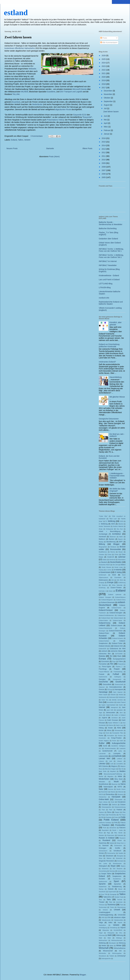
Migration (110, 776)
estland (16, 13)
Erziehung (102, 588)
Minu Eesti (118, 779)
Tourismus (112, 905)
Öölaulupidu (119, 800)
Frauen (117, 669)
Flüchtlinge (103, 669)
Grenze (101, 690)
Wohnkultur (102, 953)
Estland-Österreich (116, 631)
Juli (105, 108)
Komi (108, 733)
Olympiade (116, 797)
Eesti (114, 575)
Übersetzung (121, 907)
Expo (114, 661)
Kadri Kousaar (113, 720)
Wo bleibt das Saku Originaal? (117, 490)
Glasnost (102, 687)
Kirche (101, 730)
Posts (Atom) (54, 157)
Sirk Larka (103, 863)
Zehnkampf (121, 956)
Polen (116, 817)
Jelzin (101, 715)
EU (111, 656)
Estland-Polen (104, 633)
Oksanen (120, 794)
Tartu (109, 899)
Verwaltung (114, 928)
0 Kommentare (37, 136)
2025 (104, 59)
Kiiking (101, 728)
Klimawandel (119, 730)
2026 (104, 56)
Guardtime (51, 92)
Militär (120, 776)
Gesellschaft (120, 682)
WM (120, 951)
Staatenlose (103, 887)
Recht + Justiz (117, 830)
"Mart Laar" (113, 519)
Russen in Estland (107, 838)
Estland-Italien (103, 620)
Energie (110, 582)
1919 (121, 521)
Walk (109, 938)
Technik (120, 900)
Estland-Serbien (104, 641)
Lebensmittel (103, 756)
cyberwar (122, 557)
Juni (106, 116)
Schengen (103, 848)
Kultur (102, 743)
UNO (103, 917)
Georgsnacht (117, 679)
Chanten (102, 555)
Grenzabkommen (116, 687)
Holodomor (122, 697)
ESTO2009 (119, 654)
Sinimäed (120, 861)
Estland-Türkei (117, 643)
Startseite (50, 148)
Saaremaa (103, 843)
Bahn (121, 537)
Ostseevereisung (120, 807)
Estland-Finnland (106, 610)
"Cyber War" (103, 516)
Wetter (104, 946)
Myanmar (115, 784)
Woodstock (102, 956)
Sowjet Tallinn (106, 874)
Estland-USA (118, 646)
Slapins (123, 866)
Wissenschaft (108, 951)
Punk (105, 828)
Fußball (116, 674)
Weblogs (119, 938)
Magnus (114, 766)
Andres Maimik (118, 526)
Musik (116, 782)
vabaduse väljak (120, 917)
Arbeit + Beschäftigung (110, 531)
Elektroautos (103, 580)
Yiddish (112, 956)
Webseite (32, 69)
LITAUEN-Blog (105, 287)
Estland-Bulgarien (107, 600)
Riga (108, 833)
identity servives (117, 700)
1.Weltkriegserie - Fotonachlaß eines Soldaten (117, 476)
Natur (101, 789)
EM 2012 (120, 580)
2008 (104, 167)
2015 (104, 142)
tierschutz (119, 902)
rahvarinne (113, 828)
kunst (105, 746)
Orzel (113, 802)
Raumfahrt (105, 830)
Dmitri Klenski (106, 567)
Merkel (101, 776)
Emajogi (101, 583)
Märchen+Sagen (110, 769)
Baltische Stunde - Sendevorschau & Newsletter (111, 223)
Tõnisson (102, 905)
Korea (101, 736)
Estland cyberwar (115, 595)
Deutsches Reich (104, 565)
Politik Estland (111, 820)
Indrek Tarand (121, 702)
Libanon (101, 761)
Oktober (107, 98)
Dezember (108, 91)
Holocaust (112, 697)
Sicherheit (119, 858)
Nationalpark (108, 787)
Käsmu (111, 725)
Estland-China (121, 600)
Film (112, 664)
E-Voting (118, 572)
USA (109, 917)
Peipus (103, 815)
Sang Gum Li (121, 843)
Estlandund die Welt (118, 649)
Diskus (123, 565)
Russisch (123, 838)
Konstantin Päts (118, 733)
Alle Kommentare (108, 42)
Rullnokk (120, 835)
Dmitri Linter (119, 567)
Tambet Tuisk (119, 897)
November (108, 94)
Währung (120, 935)
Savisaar (105, 846)
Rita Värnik (118, 833)
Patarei (117, 812)
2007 (104, 170)
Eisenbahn (118, 577)
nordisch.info (104, 298)
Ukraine (105, 910)
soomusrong (121, 871)
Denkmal (112, 560)
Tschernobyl (103, 907)
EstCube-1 (102, 591)
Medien (122, 771)
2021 (104, 73)
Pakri (111, 810)
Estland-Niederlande (105, 628)
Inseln (121, 705)
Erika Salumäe (117, 585)
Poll (116, 823)
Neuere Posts (12, 148)
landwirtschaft (107, 751)
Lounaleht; (120, 764)
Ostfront (114, 805)
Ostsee (123, 805)
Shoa (100, 858)
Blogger (116, 544)
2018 (104, 84)
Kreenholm (102, 738)
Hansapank (119, 690)
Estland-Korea (105, 623)
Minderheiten (104, 779)
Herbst (121, 695)
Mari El (121, 769)
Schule (101, 853)
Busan (121, 552)
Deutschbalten (116, 562)
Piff (102, 817)
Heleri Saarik (103, 695)
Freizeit (101, 674)
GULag (110, 690)
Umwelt (117, 910)
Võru (121, 933)
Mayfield (113, 771)
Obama (113, 792)
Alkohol (121, 524)
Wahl (110, 935)
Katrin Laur (120, 725)
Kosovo (120, 736)
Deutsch (104, 562)
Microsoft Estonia (79, 89)
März (106, 127)
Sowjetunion (117, 876)
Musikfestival (103, 784)
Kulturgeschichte (119, 743)
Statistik (111, 889)
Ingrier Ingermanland (108, 705)
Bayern (120, 539)
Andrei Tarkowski (104, 526)
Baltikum (102, 539)
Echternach (103, 575)
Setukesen (110, 856)
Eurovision (105, 661)
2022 (104, 70)
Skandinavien (117, 863)
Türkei (112, 907)
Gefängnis (118, 677)
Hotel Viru (105, 700)
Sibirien (109, 858)
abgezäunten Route (63, 109)
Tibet (110, 902)
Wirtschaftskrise (120, 948)
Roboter (101, 835)
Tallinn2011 (108, 897)
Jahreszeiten (111, 713)
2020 (104, 77)
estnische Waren (117, 651)
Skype (113, 866)
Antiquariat (110, 529)
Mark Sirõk (103, 771)
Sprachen (117, 884)
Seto (100, 856)
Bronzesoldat (116, 549)
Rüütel (120, 840)
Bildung (102, 544)
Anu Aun (120, 529)
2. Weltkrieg (103, 524)
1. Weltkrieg (110, 521)
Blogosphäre (103, 547)
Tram (122, 905)
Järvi (121, 713)
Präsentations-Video (55, 120)
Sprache (102, 884)
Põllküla (123, 823)
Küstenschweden (110, 748)
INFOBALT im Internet (108, 261)
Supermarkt (112, 892)
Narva (123, 784)
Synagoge (113, 894)
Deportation (122, 560)
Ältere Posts (87, 148)
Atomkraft (102, 537)
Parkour (101, 812)
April (106, 123)
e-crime (109, 570)
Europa (102, 659)
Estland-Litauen (117, 626)
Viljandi (123, 928)
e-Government (105, 572)
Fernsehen (103, 664)
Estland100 (102, 649)
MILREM (25, 92)
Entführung (122, 583)
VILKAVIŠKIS (118, 930)
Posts (104, 38)
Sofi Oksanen (118, 869)
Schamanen (118, 846)
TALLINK (16, 94)
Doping (101, 570)
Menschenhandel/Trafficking (113, 774)
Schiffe (118, 848)
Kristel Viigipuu (104, 741)
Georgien (102, 679)
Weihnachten (103, 940)
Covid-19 (110, 557)
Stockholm (102, 892)
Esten (111, 591)
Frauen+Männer (104, 672)
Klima (109, 730)
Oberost (121, 792)
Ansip (101, 529)
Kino (119, 728)
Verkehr (27, 140)
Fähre (121, 661)
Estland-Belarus (120, 597)
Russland (106, 840)
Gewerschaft (119, 684)
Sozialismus (117, 879)
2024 (104, 63)
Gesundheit (107, 684)
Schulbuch (117, 851)
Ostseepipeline (106, 807)
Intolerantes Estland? (107, 362)
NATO (120, 787)
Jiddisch (108, 715)
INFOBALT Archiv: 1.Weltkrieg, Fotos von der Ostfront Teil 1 (111, 250)
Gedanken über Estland (108, 239)
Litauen (120, 761)
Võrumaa (102, 935)
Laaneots (122, 748)
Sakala (112, 843)
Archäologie (103, 534)
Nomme (111, 789)
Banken (112, 539)
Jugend (104, 718)
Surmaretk (122, 892)
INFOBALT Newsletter (108, 265)
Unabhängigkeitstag (106, 915)
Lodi (112, 764)
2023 (104, 66)
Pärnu (109, 812)
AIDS (113, 524)
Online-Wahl (104, 799)
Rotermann (111, 835)
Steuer (120, 889)
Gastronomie (103, 677)
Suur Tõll (104, 894)
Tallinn (21, 140)
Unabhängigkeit (105, 912)
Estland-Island (118, 618)
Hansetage (103, 692)
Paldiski (119, 810)
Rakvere (122, 828)
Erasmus (105, 585)
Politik (123, 817)
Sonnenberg (103, 871)
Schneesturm (103, 851)
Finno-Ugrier (106, 667)
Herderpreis (103, 697)
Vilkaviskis (106, 930)
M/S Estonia (103, 766)
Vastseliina (102, 925)
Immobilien (110, 702)
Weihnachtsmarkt (117, 940)
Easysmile (87, 117)
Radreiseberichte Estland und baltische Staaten (111, 303)
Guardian (16, 102)
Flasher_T (119, 667)
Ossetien (105, 805)
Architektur (117, 534)
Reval (101, 833)
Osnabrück (121, 802)
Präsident (106, 825)
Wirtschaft (104, 948)
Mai (105, 120)
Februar (107, 130)
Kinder (110, 728)
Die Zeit (115, 565)
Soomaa (112, 871)
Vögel (101, 933)
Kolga (101, 733)
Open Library (103, 802)
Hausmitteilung (116, 377)
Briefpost (113, 547)
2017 (104, 88)
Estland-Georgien (116, 613)
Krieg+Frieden (116, 738)
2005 (104, 177)
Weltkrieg (102, 943)
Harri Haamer (118, 692)
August (107, 105)
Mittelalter (102, 782)
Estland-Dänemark (108, 602)
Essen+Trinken (116, 588)
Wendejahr (112, 943)
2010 (104, 160)
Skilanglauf (103, 866)
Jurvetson (115, 718)
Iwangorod (114, 707)
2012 (104, 152)
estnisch (104, 651)
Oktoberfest (103, 797)
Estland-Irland (106, 618)
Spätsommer (103, 881)
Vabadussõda (118, 920)
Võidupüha (111, 933)
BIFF (121, 542)
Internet (102, 707)
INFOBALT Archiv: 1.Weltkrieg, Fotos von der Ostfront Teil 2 (111, 256)
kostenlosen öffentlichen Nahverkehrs (20, 48)
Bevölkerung (111, 542)
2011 (104, 156)
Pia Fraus (122, 815)
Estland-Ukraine (105, 646)
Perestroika (112, 815)
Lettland (119, 759)
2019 (104, 80)
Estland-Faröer (116, 608)
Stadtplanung (117, 887)
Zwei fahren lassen (18, 37)
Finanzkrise (122, 664)
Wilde (111, 946)
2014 (104, 145)
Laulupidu (117, 754)
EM (113, 580)
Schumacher (111, 853)
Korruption (111, 736)
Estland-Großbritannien (106, 615)
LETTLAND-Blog (106, 284)
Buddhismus (103, 552)
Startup (101, 889)
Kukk (121, 741)
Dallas (105, 560)
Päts (124, 812)
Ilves (101, 702)
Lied (111, 761)
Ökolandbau (110, 794)
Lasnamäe (102, 754)
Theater (102, 902)
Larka (120, 751)
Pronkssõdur (120, 825)
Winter (119, 945)
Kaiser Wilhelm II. (114, 723)
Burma (113, 552)
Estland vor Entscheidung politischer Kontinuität (109, 345)
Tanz (100, 900)
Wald (100, 938)
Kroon (114, 741)
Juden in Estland (120, 715)
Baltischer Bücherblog (108, 228)
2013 (104, 149)
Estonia (102, 656)
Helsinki (113, 695)
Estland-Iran (122, 615)
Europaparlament (119, 659)
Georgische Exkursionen (109, 419)
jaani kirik (110, 710)
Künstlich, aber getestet (116, 324)
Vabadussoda (106, 920)
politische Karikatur (105, 823)
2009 (104, 163)
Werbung (122, 943)
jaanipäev (120, 710)
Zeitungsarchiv (106, 958)
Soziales (102, 879)
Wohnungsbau (117, 953)
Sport (116, 881)
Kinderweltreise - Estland (109, 275)
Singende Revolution (106, 861)
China (109, 555)
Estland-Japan (118, 620)
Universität (122, 915)
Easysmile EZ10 (80, 115)
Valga (101, 923)
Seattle (121, 853)
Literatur (102, 764)
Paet (103, 810)
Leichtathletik (116, 756)
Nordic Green (121, 789)
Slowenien (105, 869)
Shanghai (120, 856)
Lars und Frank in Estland (109, 280)
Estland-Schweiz (118, 638)
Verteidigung (103, 928)
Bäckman (113, 537)
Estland (14, 140)
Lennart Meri (105, 758)
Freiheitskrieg (118, 672)
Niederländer (37, 104)
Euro (119, 656)
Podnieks (109, 817)
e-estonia (118, 570)
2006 (104, 174)
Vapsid (120, 923)
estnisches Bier (105, 654)
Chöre (116, 555)
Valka (110, 923)
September (108, 101)
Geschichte (103, 682)
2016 (104, 138)
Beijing (101, 542)
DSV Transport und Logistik (71, 92)
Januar (107, 134)
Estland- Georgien (105, 597)
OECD (101, 794)
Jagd (100, 713)
